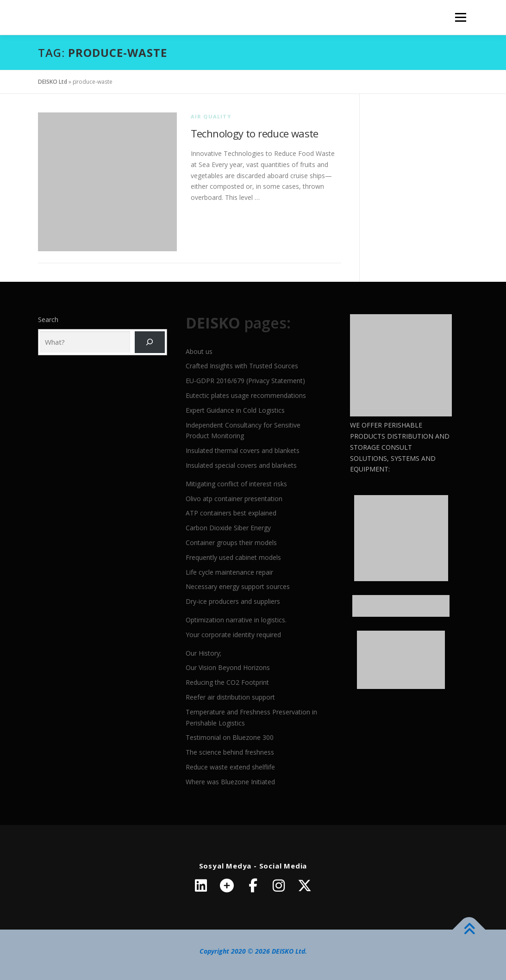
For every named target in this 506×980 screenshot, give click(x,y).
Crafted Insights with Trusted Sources (242, 366)
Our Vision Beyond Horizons (228, 667)
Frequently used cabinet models (233, 557)
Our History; (203, 653)
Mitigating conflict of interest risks (236, 484)
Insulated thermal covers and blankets (243, 450)
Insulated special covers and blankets (241, 465)
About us (199, 351)
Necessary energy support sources (238, 586)
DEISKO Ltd (53, 82)
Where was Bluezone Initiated (230, 782)
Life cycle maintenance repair (229, 572)
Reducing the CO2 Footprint (227, 682)
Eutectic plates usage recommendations (246, 395)
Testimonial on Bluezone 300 (230, 737)
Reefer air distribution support (230, 697)
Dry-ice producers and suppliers (233, 601)
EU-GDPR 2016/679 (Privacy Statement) (245, 381)
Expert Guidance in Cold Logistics (235, 410)
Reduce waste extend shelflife (230, 767)
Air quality (211, 116)
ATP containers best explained (231, 513)
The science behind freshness (230, 752)
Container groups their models (231, 543)
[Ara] (150, 342)
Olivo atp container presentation (234, 499)
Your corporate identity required (233, 635)
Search (48, 319)
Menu (460, 17)
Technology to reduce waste (255, 133)
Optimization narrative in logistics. (236, 620)
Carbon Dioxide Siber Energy (228, 528)
